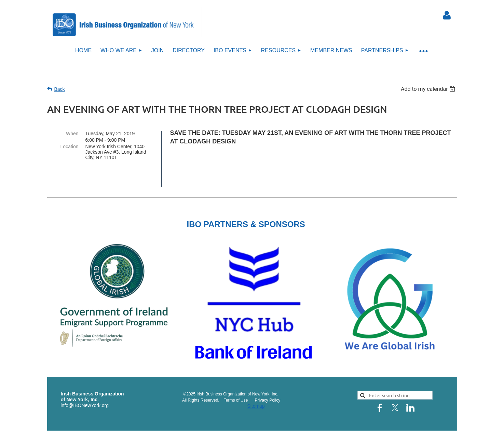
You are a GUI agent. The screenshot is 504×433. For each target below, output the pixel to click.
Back (60, 89)
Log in (447, 15)
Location (70, 146)
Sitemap (256, 388)
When (72, 134)
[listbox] (429, 89)
